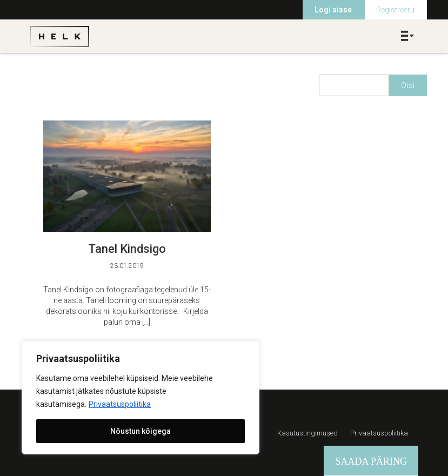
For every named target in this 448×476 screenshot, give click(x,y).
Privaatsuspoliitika (120, 404)
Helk (59, 36)
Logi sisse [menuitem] (333, 10)
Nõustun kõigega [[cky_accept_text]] (141, 431)
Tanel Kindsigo (127, 249)
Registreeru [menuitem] (395, 10)
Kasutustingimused (307, 433)
